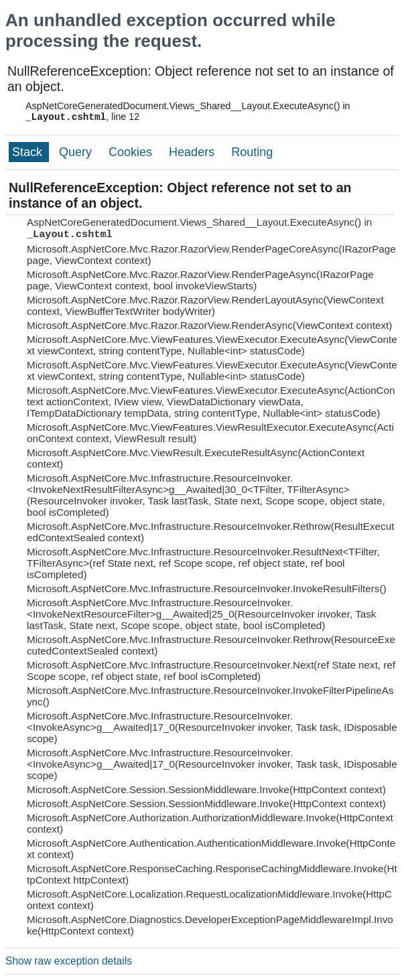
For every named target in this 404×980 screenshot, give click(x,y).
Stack (29, 152)
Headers (193, 152)
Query (77, 152)
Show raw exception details (69, 961)
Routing (252, 152)
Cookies (132, 152)
